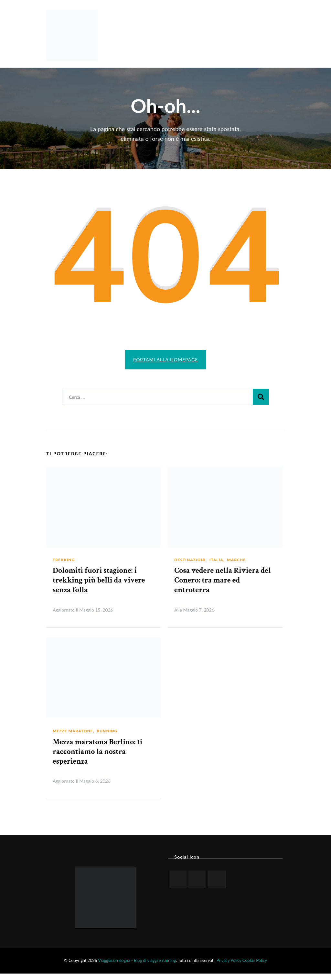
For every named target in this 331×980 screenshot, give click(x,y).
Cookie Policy (255, 967)
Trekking (64, 566)
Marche (236, 566)
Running (107, 737)
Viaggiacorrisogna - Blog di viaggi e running (137, 967)
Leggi (148, 616)
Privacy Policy (229, 967)
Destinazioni (190, 566)
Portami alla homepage (166, 360)
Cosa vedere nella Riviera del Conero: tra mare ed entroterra (223, 587)
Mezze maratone (73, 737)
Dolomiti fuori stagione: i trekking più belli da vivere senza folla (99, 587)
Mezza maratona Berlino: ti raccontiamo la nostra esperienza (97, 758)
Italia (216, 566)
